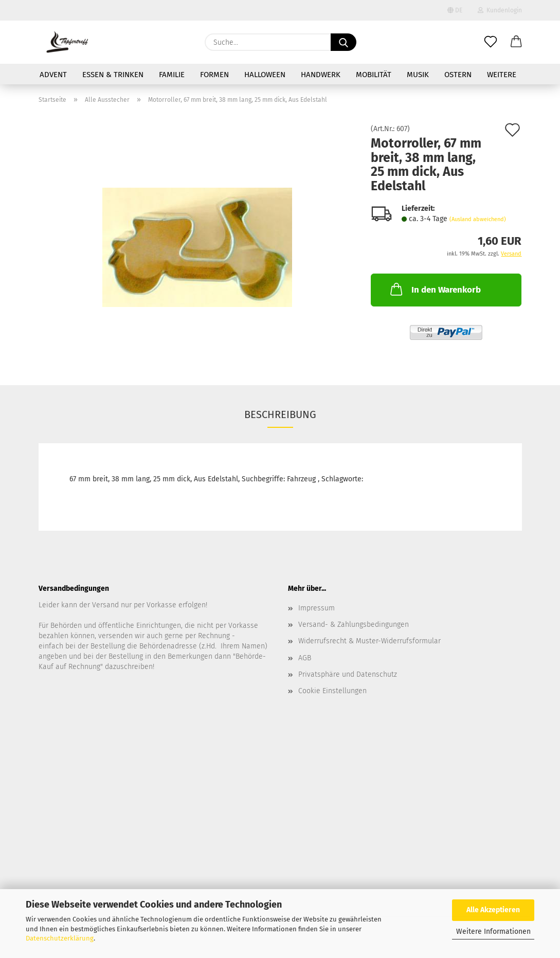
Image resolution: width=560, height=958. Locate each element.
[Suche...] (344, 42)
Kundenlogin (500, 10)
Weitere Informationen (493, 932)
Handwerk (321, 75)
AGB (305, 658)
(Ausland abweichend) (478, 219)
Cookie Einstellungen (332, 691)
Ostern (458, 75)
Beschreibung (280, 414)
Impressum (317, 608)
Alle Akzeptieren (493, 910)
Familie (172, 75)
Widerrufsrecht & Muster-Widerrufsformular (369, 641)
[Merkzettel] (491, 42)
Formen (214, 75)
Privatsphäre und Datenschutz (348, 674)
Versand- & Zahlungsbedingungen (354, 625)
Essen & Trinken (113, 75)
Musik (418, 75)
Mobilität (374, 75)
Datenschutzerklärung (60, 938)
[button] (516, 42)
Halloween (265, 75)
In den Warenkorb (435, 289)
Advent (53, 75)
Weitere (502, 75)
